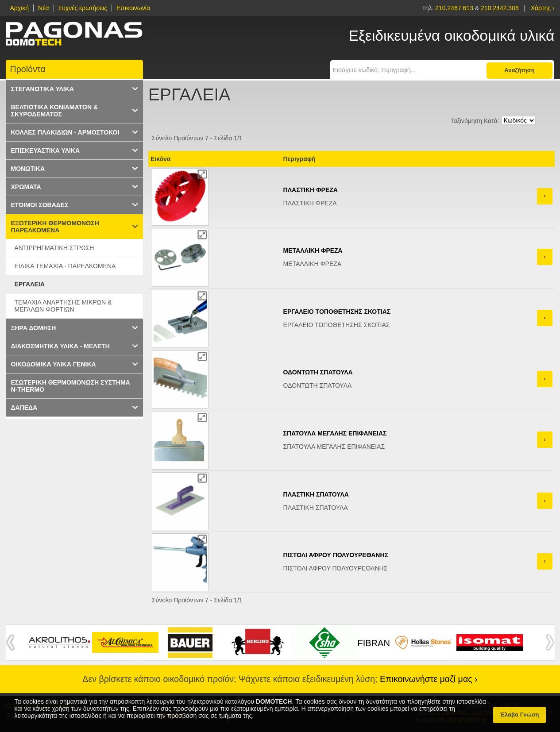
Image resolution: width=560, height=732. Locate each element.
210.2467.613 (455, 8)
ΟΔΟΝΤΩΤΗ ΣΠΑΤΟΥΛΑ (318, 372)
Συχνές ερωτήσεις (83, 8)
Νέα (43, 8)
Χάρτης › (543, 8)
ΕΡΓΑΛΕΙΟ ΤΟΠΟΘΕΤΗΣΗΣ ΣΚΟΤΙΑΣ (337, 312)
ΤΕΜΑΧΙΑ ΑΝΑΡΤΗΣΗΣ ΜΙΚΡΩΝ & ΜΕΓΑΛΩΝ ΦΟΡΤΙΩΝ (63, 306)
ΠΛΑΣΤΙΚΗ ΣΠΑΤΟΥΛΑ (316, 494)
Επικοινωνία (133, 8)
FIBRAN (374, 643)
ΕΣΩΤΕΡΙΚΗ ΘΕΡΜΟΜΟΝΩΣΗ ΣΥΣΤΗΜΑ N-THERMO (71, 386)
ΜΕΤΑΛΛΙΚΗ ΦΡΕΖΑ (313, 250)
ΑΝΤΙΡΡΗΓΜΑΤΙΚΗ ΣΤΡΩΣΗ (54, 248)
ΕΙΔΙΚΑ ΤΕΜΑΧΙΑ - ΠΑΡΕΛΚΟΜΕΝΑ (65, 266)
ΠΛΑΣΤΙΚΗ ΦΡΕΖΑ (311, 190)
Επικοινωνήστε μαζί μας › (429, 679)
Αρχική (20, 8)
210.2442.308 (500, 8)
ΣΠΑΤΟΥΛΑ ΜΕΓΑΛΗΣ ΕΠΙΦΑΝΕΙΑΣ (335, 433)
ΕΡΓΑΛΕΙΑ (30, 284)
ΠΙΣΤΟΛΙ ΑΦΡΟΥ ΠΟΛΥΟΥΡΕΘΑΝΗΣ (336, 555)
